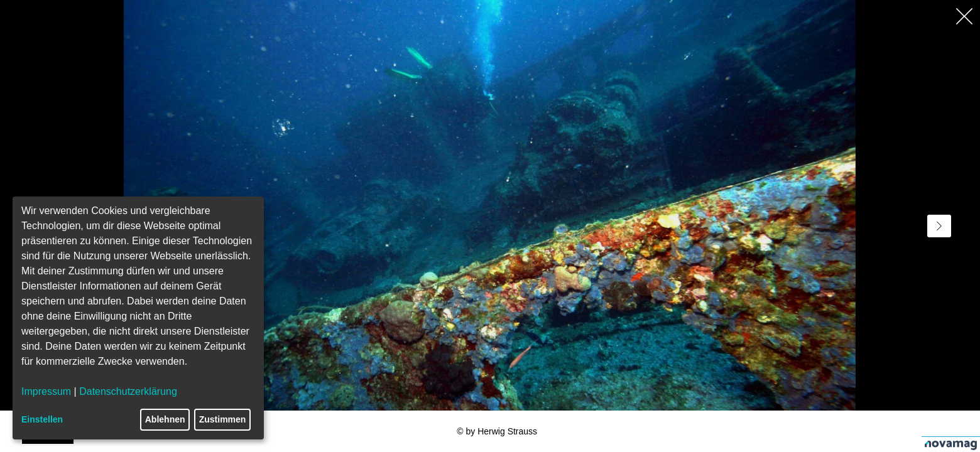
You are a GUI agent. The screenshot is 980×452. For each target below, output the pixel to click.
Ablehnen (165, 419)
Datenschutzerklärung (128, 391)
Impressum (46, 391)
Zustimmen (223, 419)
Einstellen (42, 419)
